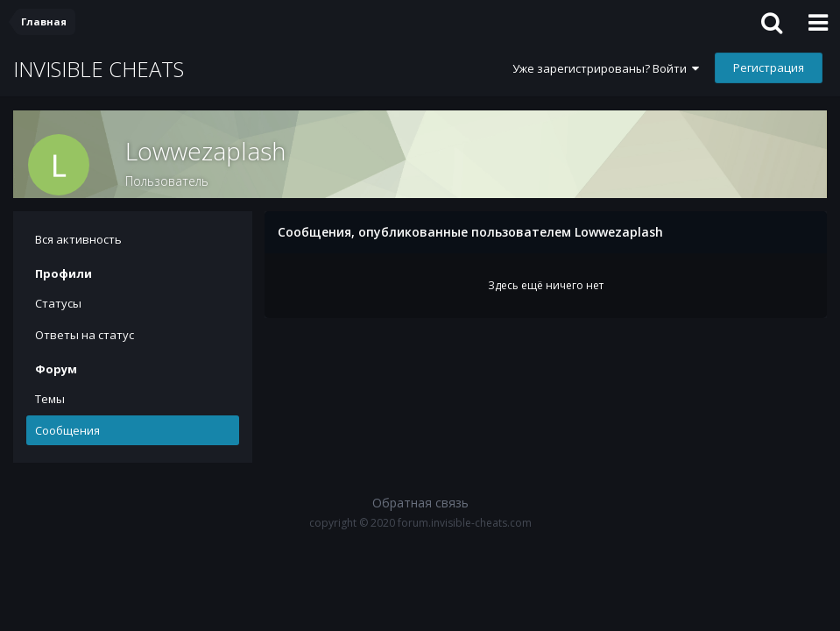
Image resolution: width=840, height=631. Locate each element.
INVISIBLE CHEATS (99, 69)
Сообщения (67, 430)
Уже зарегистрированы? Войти (606, 68)
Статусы (58, 303)
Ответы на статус (85, 335)
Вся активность (78, 239)
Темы (50, 399)
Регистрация (769, 67)
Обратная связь (420, 503)
